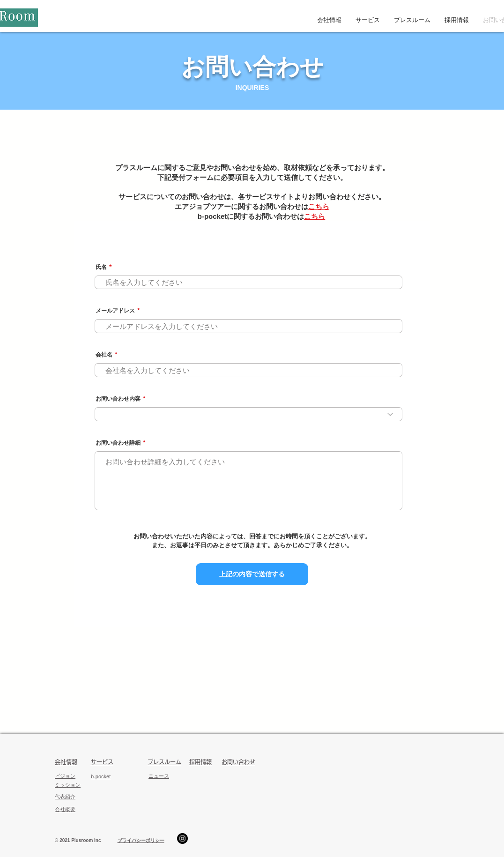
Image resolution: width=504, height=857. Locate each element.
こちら (319, 206)
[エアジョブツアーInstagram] (182, 838)
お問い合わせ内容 (118, 399)
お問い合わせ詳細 (118, 443)
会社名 (104, 355)
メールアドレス (115, 311)
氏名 (101, 267)
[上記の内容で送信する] (252, 574)
